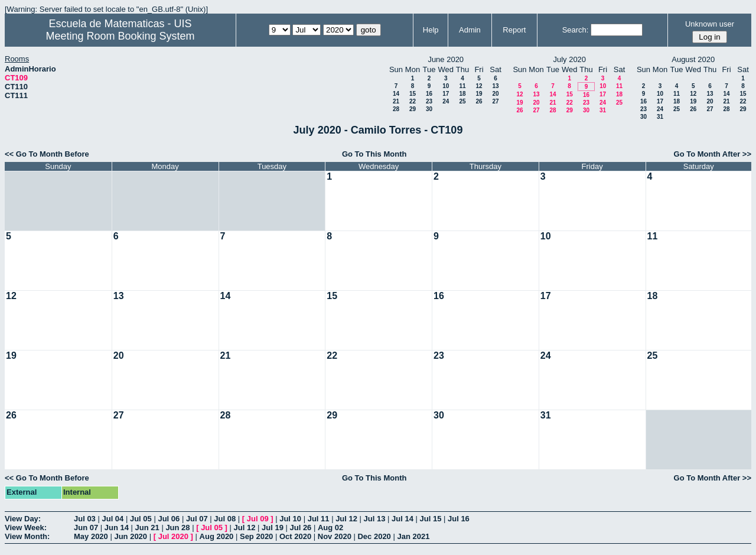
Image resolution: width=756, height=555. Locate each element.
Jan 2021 (413, 536)
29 (413, 109)
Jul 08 (225, 519)
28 (396, 109)
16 (429, 94)
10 (446, 86)
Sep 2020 (256, 536)
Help (431, 30)
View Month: (27, 536)
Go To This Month (374, 154)
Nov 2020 (335, 536)
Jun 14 (117, 528)
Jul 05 (141, 519)
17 (446, 94)
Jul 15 (431, 519)
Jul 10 (290, 519)
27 (495, 101)
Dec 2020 (374, 536)
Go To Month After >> (713, 154)
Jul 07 (197, 519)
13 (495, 86)
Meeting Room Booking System (120, 36)
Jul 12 (346, 519)
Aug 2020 (217, 536)
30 (429, 109)
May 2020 (91, 536)
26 (479, 101)
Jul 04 (113, 519)
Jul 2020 (173, 536)
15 (413, 94)
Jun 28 (177, 528)
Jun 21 (147, 528)
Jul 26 (301, 528)
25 (462, 101)
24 (446, 101)
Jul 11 (319, 519)
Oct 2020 (295, 536)
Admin (470, 30)
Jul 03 (85, 519)
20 (495, 94)
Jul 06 (169, 519)
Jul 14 (403, 519)
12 (479, 86)
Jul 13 (375, 519)
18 (462, 94)
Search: (576, 30)
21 (396, 101)
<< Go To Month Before (47, 154)
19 (479, 94)
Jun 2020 (131, 536)
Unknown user (710, 24)
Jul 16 (459, 519)
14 (396, 94)
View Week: (26, 528)
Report (514, 30)
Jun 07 (86, 528)
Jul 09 (258, 519)
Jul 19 (273, 528)
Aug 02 (330, 528)
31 (603, 110)
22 (413, 101)
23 (429, 101)
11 (462, 86)
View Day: (23, 519)
